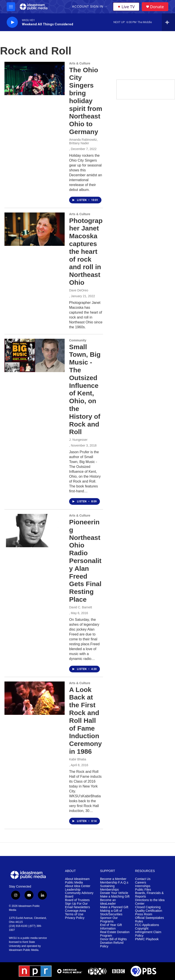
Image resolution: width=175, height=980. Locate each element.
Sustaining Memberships (109, 888)
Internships (143, 886)
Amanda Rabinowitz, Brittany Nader (83, 141)
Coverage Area (75, 911)
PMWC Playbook (147, 939)
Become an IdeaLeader (108, 902)
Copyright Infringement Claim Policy (148, 932)
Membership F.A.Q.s (114, 883)
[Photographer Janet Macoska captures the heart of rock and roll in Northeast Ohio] (35, 229)
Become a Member (113, 879)
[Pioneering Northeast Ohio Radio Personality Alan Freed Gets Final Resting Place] (35, 531)
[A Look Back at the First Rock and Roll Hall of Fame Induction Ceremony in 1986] (35, 698)
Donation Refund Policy (112, 945)
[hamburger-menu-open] (11, 7)
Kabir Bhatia (78, 759)
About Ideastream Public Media (77, 881)
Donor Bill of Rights (113, 939)
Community (78, 340)
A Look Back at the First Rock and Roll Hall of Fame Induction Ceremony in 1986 (85, 720)
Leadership (73, 890)
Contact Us (143, 879)
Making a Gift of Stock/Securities (111, 913)
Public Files (143, 890)
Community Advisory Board (79, 895)
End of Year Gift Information (111, 927)
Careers (141, 883)
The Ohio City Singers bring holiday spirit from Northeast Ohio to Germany (86, 101)
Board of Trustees (77, 900)
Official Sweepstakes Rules (150, 920)
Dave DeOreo (79, 290)
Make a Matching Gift (115, 897)
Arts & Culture (80, 63)
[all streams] (168, 22)
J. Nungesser (78, 440)
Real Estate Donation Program (115, 934)
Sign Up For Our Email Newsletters (78, 905)
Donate (157, 7)
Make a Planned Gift (114, 907)
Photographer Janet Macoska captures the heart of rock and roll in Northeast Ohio (86, 252)
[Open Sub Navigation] (107, 7)
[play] (12, 22)
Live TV (126, 7)
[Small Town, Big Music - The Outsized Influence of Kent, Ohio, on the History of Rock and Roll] (35, 355)
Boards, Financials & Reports (149, 895)
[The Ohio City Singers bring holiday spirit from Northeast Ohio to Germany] (35, 78)
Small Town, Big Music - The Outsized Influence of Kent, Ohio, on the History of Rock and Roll (85, 389)
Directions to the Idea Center (150, 902)
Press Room (144, 914)
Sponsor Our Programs (109, 920)
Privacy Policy (75, 918)
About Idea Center (78, 886)
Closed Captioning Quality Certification (149, 909)
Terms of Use (74, 914)
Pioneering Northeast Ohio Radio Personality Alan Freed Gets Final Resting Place (85, 561)
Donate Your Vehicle (114, 893)
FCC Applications (147, 925)
